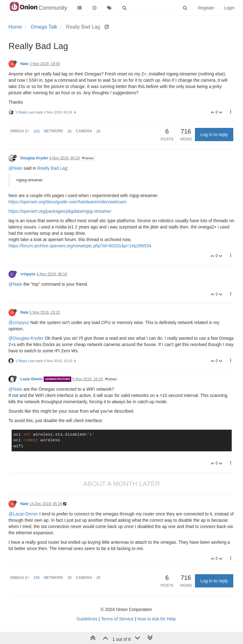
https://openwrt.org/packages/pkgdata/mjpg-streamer (60, 211)
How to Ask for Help (157, 619)
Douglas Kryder (34, 158)
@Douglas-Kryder (26, 338)
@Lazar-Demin (23, 514)
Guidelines (87, 619)
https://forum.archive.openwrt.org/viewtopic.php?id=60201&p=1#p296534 (80, 246)
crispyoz (28, 274)
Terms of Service (117, 619)
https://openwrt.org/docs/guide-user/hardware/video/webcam (67, 202)
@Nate (88, 158)
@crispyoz (19, 322)
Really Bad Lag (52, 168)
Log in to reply (214, 135)
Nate (24, 64)
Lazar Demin (32, 379)
